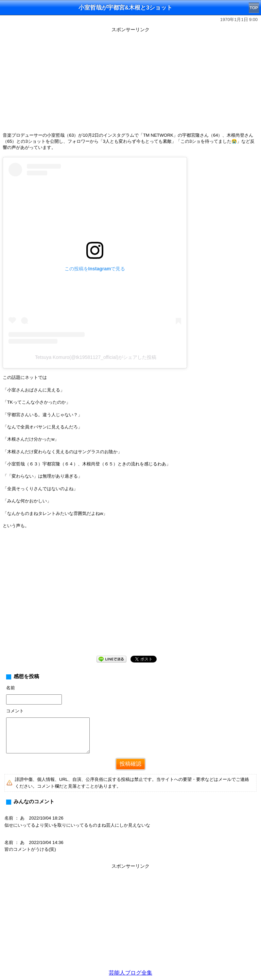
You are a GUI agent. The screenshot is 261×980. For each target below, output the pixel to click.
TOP (254, 8)
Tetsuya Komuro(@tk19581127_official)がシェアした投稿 (96, 357)
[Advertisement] (130, 82)
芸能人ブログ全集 (130, 973)
